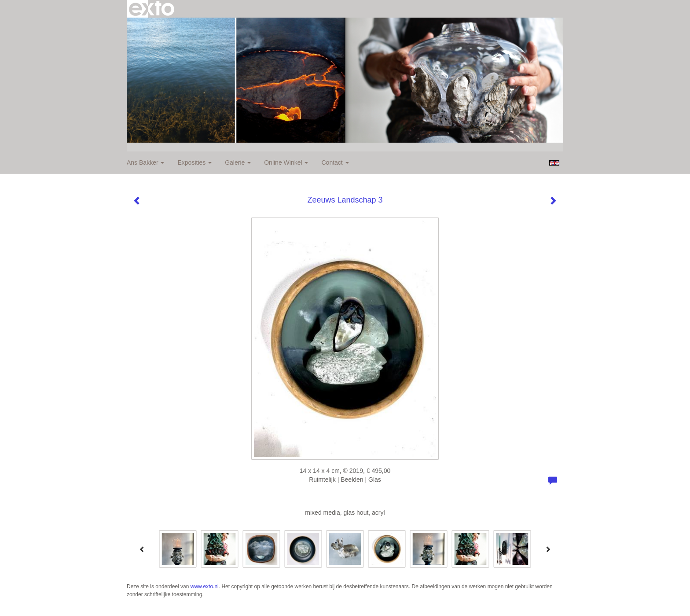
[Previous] (142, 549)
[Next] (548, 549)
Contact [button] (335, 162)
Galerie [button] (238, 162)
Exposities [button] (195, 162)
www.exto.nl (205, 586)
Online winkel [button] (286, 162)
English (554, 163)
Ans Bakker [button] (145, 162)
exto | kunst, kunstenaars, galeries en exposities (152, 9)
